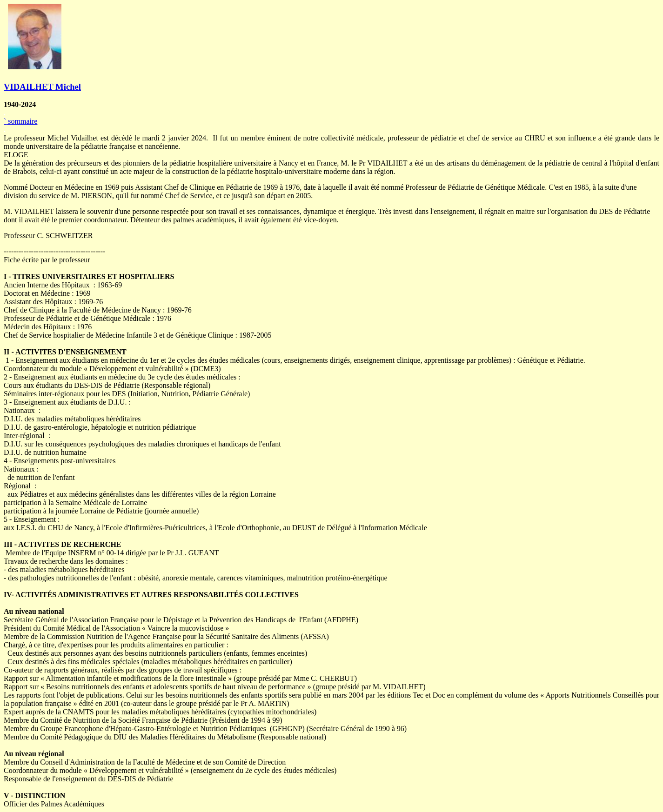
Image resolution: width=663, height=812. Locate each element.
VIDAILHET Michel (42, 87)
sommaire (20, 121)
